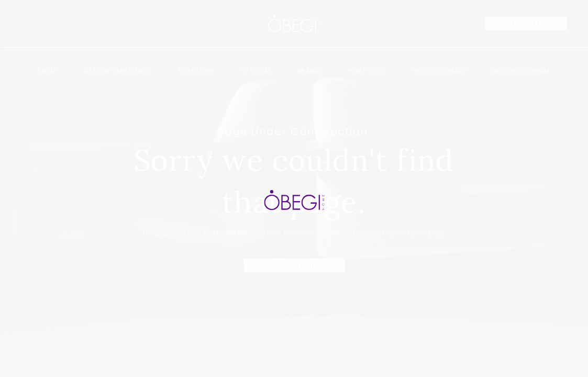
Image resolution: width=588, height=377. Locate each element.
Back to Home (294, 265)
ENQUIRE (526, 24)
